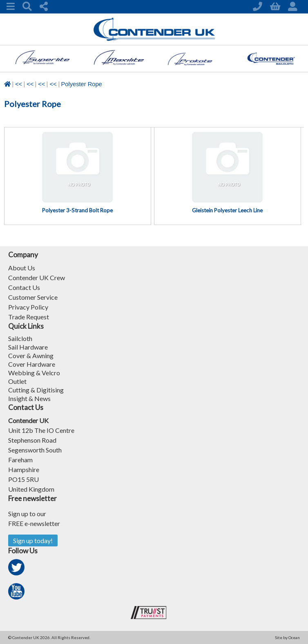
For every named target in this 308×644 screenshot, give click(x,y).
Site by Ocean (287, 637)
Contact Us (24, 287)
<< (19, 84)
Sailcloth (20, 338)
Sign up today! (33, 540)
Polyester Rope (82, 84)
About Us (22, 268)
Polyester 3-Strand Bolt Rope (77, 210)
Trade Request (29, 317)
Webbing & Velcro (34, 373)
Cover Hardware (32, 364)
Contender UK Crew (37, 277)
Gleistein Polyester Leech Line (227, 210)
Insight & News (29, 398)
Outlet (17, 381)
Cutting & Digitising (36, 390)
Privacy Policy (28, 307)
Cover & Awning (31, 355)
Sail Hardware (28, 347)
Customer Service (33, 297)
